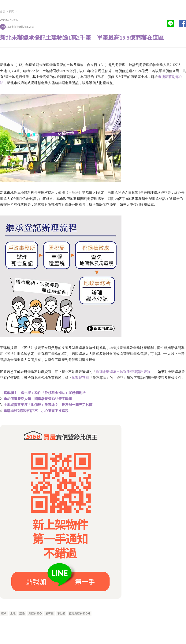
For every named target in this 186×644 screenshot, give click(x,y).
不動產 (61, 613)
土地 (13, 613)
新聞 (11, 12)
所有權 (50, 613)
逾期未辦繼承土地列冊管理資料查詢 (123, 372)
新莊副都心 (35, 613)
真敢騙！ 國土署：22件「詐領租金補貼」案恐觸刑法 (45, 393)
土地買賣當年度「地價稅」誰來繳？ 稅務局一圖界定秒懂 (48, 405)
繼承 (4, 613)
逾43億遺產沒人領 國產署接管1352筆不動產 (38, 399)
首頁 (3, 12)
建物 (22, 613)
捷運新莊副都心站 (80, 613)
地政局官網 (80, 378)
